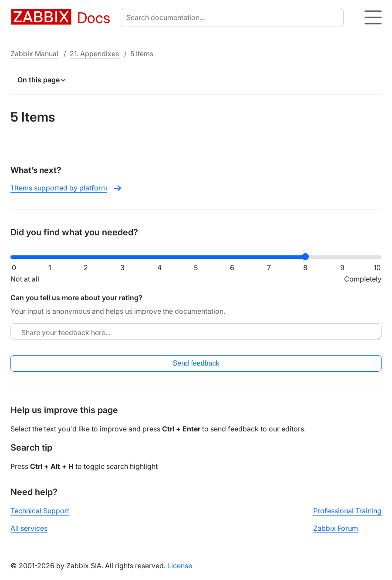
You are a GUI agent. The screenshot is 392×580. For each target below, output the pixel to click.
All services (29, 528)
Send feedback (196, 363)
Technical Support (40, 511)
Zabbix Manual (34, 54)
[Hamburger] (373, 17)
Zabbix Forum (336, 528)
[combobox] (234, 17)
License (180, 566)
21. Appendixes (94, 54)
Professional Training (347, 511)
